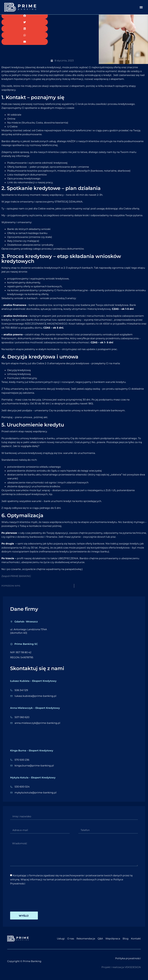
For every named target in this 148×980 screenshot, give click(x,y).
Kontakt (136, 942)
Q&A (100, 942)
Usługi (61, 942)
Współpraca (113, 942)
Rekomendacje (86, 942)
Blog (126, 942)
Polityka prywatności (128, 962)
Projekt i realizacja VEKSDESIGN (121, 971)
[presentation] (32, 902)
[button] (141, 7)
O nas (71, 942)
